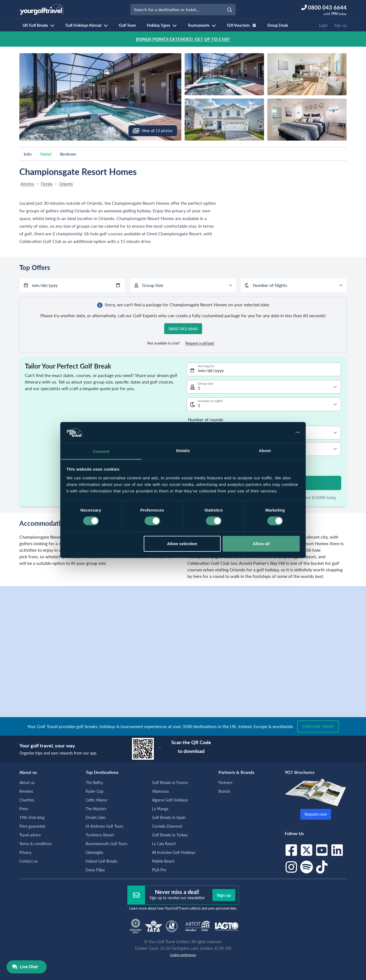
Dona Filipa (95, 870)
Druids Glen (96, 817)
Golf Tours (127, 25)
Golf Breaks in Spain (169, 817)
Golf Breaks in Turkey (170, 835)
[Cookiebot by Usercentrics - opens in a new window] (276, 432)
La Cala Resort (164, 844)
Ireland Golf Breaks (102, 861)
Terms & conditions (36, 844)
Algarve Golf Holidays (170, 800)
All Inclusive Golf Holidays (174, 852)
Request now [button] (316, 814)
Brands (224, 791)
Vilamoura (160, 791)
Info (28, 154)
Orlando (66, 184)
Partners (225, 782)
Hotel (46, 154)
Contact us (28, 861)
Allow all (261, 544)
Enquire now (318, 726)
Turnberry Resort (100, 835)
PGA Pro (159, 870)
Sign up (340, 25)
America (27, 184)
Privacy (25, 852)
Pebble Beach (163, 861)
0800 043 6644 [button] (183, 329)
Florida (47, 184)
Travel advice (30, 835)
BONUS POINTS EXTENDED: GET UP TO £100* (183, 39)
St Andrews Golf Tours (104, 826)
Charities (27, 800)
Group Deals (278, 25)
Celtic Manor (97, 800)
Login (323, 25)
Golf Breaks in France (170, 782)
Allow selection (182, 544)
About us (27, 782)
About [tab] (265, 451)
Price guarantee (32, 826)
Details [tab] (183, 451)
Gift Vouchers (242, 25)
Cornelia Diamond (167, 826)
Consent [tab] (101, 451)
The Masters (96, 809)
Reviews (68, 154)
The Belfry (94, 782)
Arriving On (206, 366)
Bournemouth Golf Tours (106, 844)
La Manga (160, 809)
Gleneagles (94, 852)
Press (24, 809)
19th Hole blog (32, 817)
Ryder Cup (94, 791)
